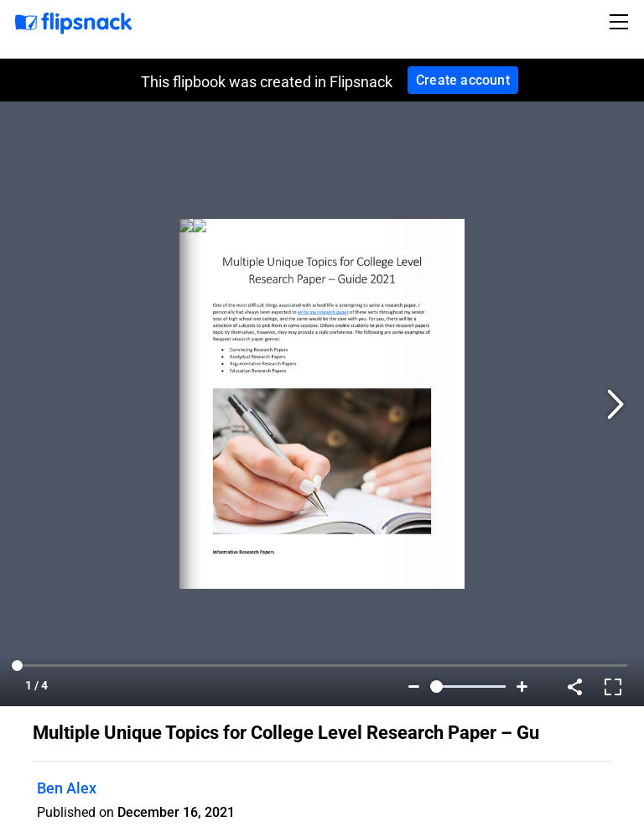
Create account (463, 80)
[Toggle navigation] (621, 22)
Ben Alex (67, 788)
